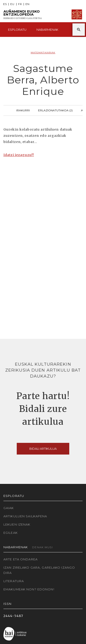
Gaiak (9, 508)
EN (28, 4)
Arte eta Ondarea (21, 559)
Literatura (14, 581)
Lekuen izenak (17, 524)
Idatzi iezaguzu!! (19, 155)
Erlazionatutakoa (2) (55, 110)
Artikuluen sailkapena (25, 516)
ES (5, 4)
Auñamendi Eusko (23, 15)
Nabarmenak (47, 30)
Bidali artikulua (43, 449)
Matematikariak (43, 53)
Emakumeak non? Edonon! (29, 589)
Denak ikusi (42, 547)
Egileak (11, 533)
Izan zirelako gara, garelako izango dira (39, 570)
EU (12, 4)
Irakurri (23, 110)
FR (20, 4)
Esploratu (17, 30)
